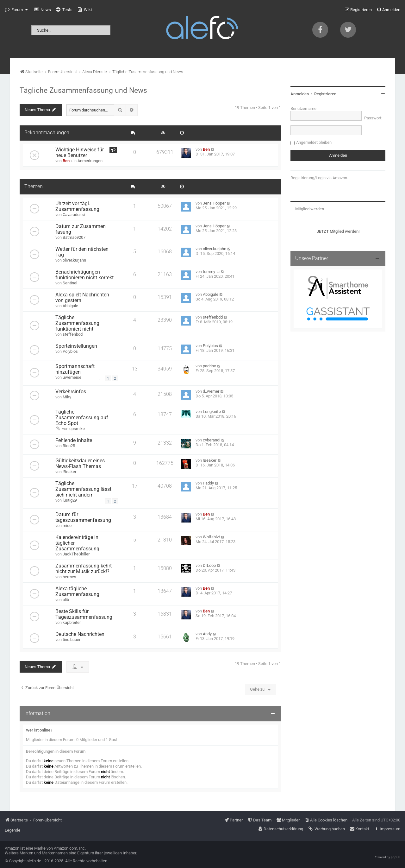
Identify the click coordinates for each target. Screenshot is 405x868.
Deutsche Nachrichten (80, 634)
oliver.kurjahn (74, 260)
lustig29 (70, 500)
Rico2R (69, 446)
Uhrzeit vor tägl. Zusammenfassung (77, 206)
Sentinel (70, 283)
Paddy (208, 483)
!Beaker (69, 472)
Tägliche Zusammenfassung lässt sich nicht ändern (83, 489)
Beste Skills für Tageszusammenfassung (84, 614)
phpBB (396, 857)
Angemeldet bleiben (314, 142)
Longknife (212, 412)
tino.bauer (72, 640)
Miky (67, 397)
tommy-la (211, 272)
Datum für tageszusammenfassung (83, 517)
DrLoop (209, 565)
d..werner (211, 391)
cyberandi (212, 440)
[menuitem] (42, 10)
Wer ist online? (39, 730)
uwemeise (72, 377)
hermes (69, 577)
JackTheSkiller (76, 554)
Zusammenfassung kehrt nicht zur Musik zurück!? (84, 569)
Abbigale (70, 306)
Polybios (70, 351)
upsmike (77, 429)
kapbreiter (72, 622)
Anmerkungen (90, 161)
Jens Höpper (214, 203)
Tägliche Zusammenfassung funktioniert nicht (77, 323)
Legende (12, 830)
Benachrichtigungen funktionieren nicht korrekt (84, 275)
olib (66, 600)
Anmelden (300, 94)
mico (67, 526)
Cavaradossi (74, 215)
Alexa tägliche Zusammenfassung (77, 592)
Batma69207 (74, 237)
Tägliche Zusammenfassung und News (83, 90)
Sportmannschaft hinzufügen (75, 369)
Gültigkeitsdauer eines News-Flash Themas (80, 464)
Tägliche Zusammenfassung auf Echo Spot (82, 418)
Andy (207, 634)
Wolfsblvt (211, 537)
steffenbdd (73, 334)
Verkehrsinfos (71, 392)
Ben (66, 161)
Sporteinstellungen (76, 346)
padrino (209, 366)
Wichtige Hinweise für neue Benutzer (80, 153)
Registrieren (325, 94)
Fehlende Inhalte (74, 440)
